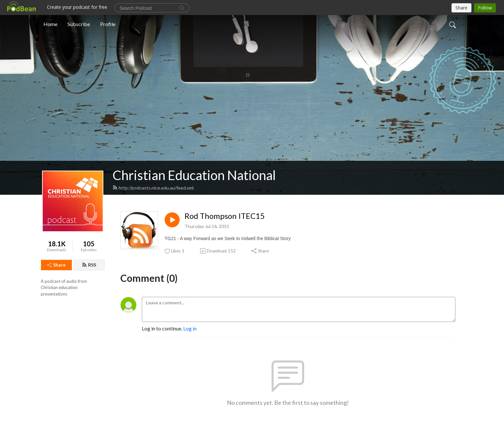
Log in (190, 328)
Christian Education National (194, 175)
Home (50, 24)
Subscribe (79, 24)
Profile (108, 24)
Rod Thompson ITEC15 (225, 216)
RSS (89, 265)
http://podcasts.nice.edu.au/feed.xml (153, 188)
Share (56, 265)
